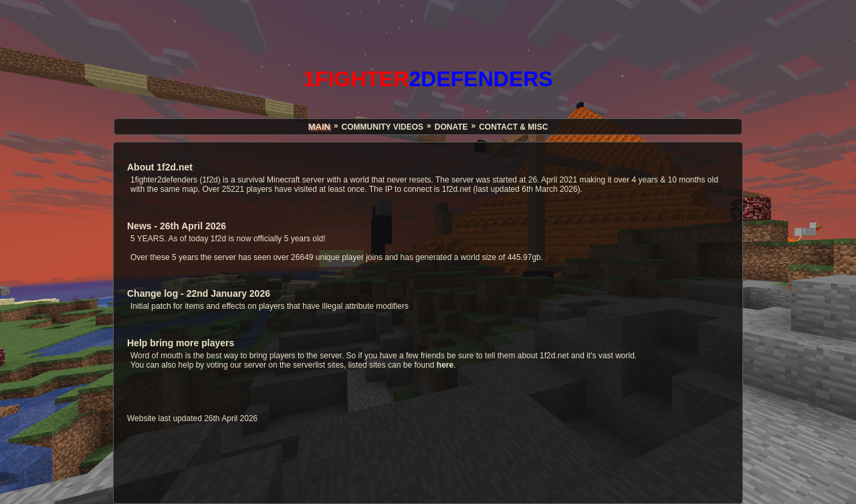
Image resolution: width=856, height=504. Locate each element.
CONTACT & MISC (513, 127)
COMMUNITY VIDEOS (383, 127)
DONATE (451, 127)
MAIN (319, 127)
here (445, 365)
